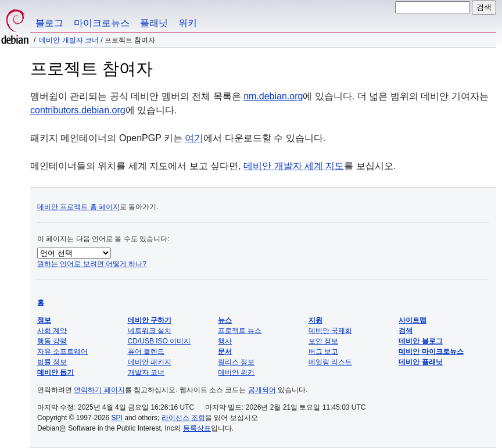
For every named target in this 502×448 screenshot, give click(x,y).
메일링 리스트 (330, 362)
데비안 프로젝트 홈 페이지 (78, 207)
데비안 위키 (236, 372)
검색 (406, 331)
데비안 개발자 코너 (69, 40)
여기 (194, 138)
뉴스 (225, 320)
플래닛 (154, 23)
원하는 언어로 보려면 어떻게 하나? (92, 264)
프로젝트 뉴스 (240, 331)
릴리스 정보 (236, 362)
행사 (225, 341)
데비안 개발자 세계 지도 (294, 166)
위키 (188, 23)
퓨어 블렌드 (146, 352)
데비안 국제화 (330, 331)
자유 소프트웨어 (62, 352)
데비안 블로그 (420, 341)
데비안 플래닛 (420, 362)
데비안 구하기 (150, 320)
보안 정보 (323, 341)
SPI (117, 418)
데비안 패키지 (150, 362)
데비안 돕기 (55, 372)
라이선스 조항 (183, 418)
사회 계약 (52, 331)
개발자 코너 (146, 372)
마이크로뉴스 (102, 23)
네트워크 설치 (150, 331)
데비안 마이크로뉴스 (431, 352)
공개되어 (262, 390)
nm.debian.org (273, 96)
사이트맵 (413, 320)
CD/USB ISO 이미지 (159, 341)
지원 (315, 320)
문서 (225, 352)
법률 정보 (52, 362)
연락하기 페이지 (99, 390)
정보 (44, 320)
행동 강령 (52, 341)
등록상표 (197, 428)
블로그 (49, 23)
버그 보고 (323, 352)
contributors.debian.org (78, 110)
